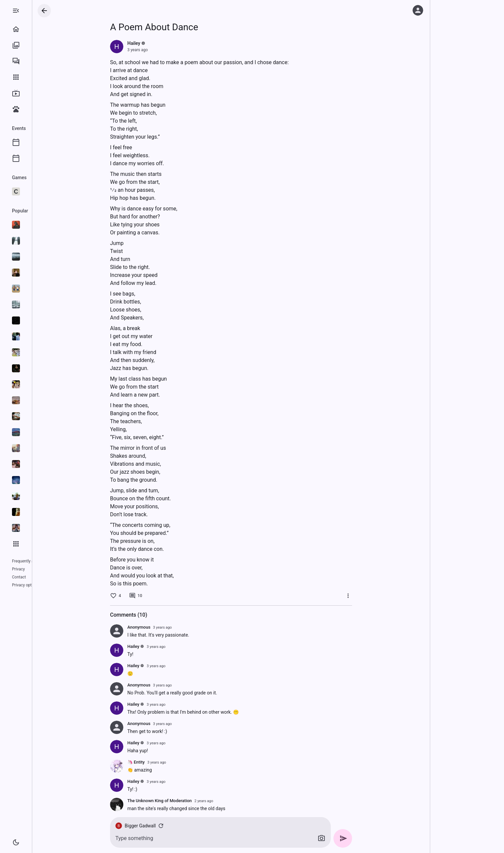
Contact (36, 569)
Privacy (18, 569)
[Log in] (418, 10)
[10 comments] (162, 596)
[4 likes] (142, 596)
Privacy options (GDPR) (33, 577)
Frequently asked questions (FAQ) (42, 561)
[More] (375, 596)
